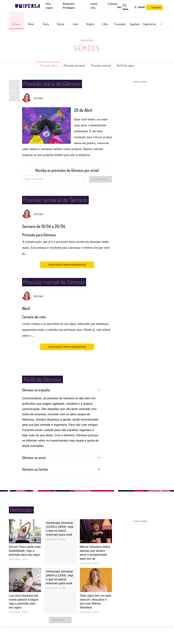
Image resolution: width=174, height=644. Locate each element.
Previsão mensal (103, 65)
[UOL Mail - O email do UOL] (128, 7)
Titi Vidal (38, 98)
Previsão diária (43, 65)
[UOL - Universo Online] (43, 6)
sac (119, 7)
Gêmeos (87, 48)
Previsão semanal (73, 65)
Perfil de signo (131, 65)
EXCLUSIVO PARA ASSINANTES (67, 265)
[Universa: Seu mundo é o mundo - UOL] (27, 6)
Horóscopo (87, 40)
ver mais (60, 620)
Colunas (113, 4)
